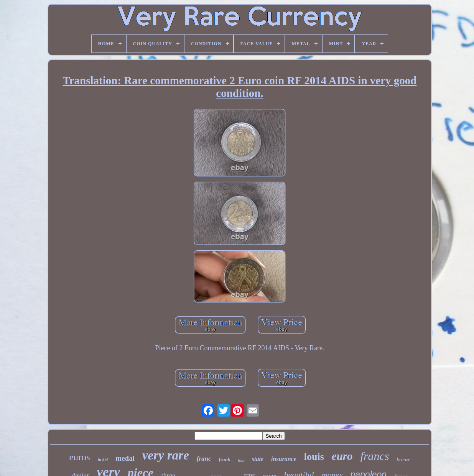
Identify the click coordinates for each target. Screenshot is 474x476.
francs (375, 456)
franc (204, 459)
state (258, 459)
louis (314, 457)
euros (80, 457)
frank (225, 459)
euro (342, 456)
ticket (103, 460)
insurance (284, 459)
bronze (404, 459)
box (241, 460)
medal (125, 458)
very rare (166, 455)
